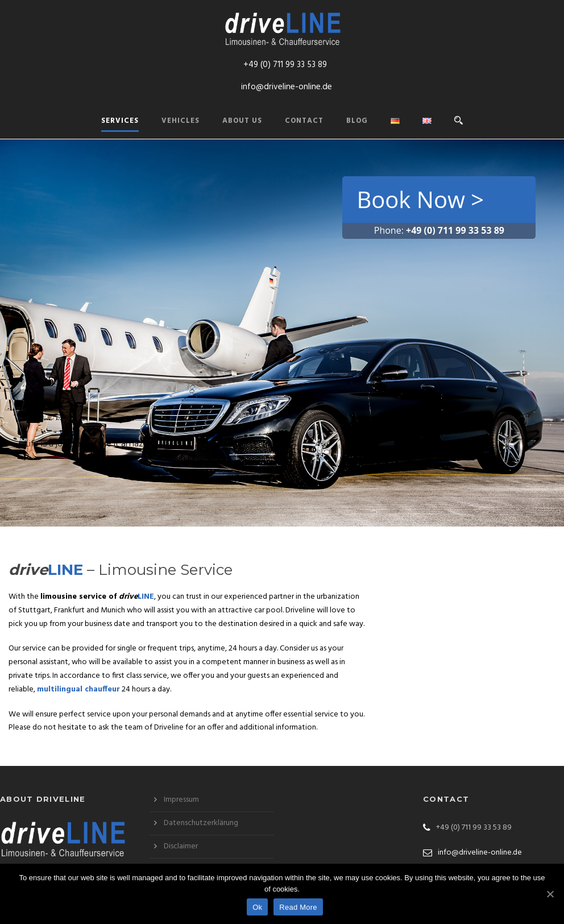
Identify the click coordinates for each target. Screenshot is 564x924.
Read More (298, 907)
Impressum (181, 800)
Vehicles (181, 121)
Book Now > (420, 199)
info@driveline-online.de (287, 87)
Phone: (439, 230)
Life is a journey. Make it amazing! (91, 444)
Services (120, 121)
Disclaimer (181, 846)
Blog (357, 121)
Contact (304, 121)
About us (242, 121)
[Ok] (550, 894)
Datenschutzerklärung (201, 823)
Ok (257, 907)
